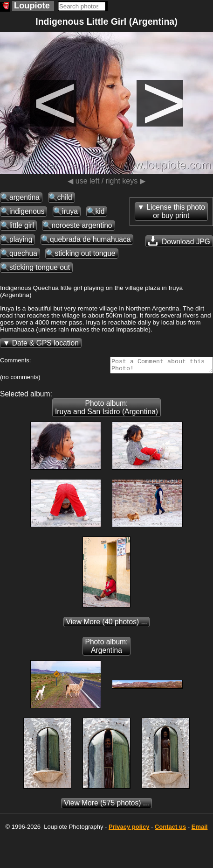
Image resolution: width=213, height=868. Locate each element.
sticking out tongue (85, 253)
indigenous (27, 211)
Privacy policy (129, 829)
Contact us (170, 829)
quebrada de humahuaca (90, 239)
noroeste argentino (82, 225)
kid (100, 211)
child (65, 197)
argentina (24, 197)
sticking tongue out (40, 267)
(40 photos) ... (107, 625)
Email (200, 829)
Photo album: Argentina (107, 649)
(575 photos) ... (106, 806)
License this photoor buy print (176, 211)
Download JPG (179, 241)
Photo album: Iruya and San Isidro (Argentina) (106, 410)
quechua (23, 253)
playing (21, 239)
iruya (70, 211)
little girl (22, 225)
